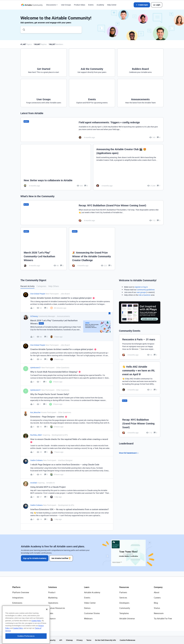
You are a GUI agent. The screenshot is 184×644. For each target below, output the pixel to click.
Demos (87, 608)
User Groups (66, 5)
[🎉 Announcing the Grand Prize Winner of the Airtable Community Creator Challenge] (92, 249)
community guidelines (146, 290)
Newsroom (159, 613)
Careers (157, 598)
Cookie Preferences (127, 640)
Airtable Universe (127, 619)
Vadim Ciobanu (36, 460)
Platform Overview (21, 592)
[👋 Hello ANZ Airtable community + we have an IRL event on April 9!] (140, 378)
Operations (53, 603)
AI (13, 613)
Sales (51, 613)
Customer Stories (92, 613)
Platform (16, 587)
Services (123, 598)
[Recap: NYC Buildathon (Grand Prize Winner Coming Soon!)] (92, 213)
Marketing (53, 598)
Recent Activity (27, 286)
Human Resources (57, 608)
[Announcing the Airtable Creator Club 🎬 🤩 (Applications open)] (128, 167)
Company (158, 587)
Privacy (80, 640)
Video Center (90, 603)
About (157, 592)
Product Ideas (80, 5)
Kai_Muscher (35, 412)
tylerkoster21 (36, 368)
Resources (124, 587)
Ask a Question (145, 295)
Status (157, 608)
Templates (124, 613)
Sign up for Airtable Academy (35, 558)
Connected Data (20, 619)
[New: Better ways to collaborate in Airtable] (56, 167)
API (61, 640)
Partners (123, 592)
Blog (156, 603)
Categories (41, 286)
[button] (142, 5)
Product (52, 592)
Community (125, 608)
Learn (87, 587)
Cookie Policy (36, 636)
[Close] (47, 624)
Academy (100, 5)
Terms (89, 640)
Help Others (54, 286)
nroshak (34, 483)
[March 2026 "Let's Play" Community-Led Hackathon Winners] (44, 249)
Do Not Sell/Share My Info (105, 640)
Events (91, 5)
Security (52, 640)
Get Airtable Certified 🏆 (61, 558)
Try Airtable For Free (163, 619)
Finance (52, 619)
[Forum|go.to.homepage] (32, 5)
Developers (124, 603)
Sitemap (69, 640)
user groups (141, 292)
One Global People (38, 294)
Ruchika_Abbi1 (36, 435)
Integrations (18, 598)
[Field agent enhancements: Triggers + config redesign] (92, 130)
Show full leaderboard (129, 453)
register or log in (141, 287)
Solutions (53, 587)
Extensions (17, 603)
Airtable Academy (92, 592)
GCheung (34, 316)
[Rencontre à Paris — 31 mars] (140, 347)
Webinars (88, 619)
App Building (18, 608)
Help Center (112, 5)
